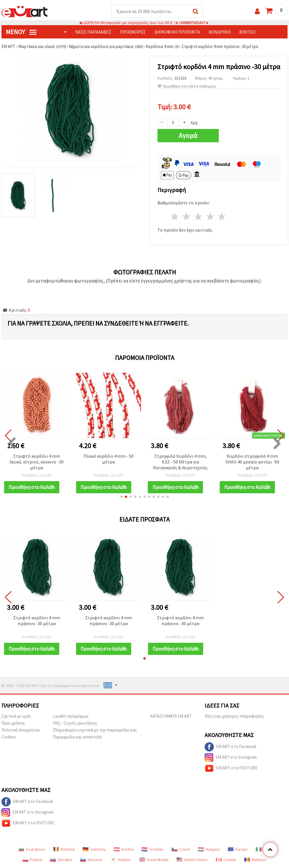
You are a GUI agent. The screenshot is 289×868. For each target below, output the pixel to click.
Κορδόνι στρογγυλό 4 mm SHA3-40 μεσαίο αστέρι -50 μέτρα (252, 462)
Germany (94, 849)
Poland (32, 860)
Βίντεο (247, 32)
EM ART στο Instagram (231, 758)
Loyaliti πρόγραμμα (71, 716)
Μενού (21, 32)
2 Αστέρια (187, 217)
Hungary (209, 849)
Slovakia (61, 860)
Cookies (9, 737)
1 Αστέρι (175, 217)
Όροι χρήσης (13, 723)
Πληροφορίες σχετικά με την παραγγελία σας (95, 730)
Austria (124, 849)
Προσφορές (133, 32)
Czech (181, 849)
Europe (238, 849)
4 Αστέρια (210, 217)
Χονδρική (220, 32)
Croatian (153, 849)
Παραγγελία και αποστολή (77, 737)
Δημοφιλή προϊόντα (177, 32)
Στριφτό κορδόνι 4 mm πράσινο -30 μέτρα (37, 621)
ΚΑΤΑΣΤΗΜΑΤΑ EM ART (171, 716)
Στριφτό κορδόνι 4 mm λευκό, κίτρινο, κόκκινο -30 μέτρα (37, 462)
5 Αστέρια (222, 217)
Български (32, 849)
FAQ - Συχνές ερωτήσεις (75, 723)
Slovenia (91, 860)
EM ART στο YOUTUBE (231, 769)
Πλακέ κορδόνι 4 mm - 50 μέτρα (109, 459)
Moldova (255, 860)
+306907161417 (192, 23)
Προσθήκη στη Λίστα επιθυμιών (187, 87)
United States (192, 860)
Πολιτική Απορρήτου (21, 730)
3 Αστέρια (198, 217)
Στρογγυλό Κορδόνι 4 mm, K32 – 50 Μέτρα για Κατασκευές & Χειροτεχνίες (180, 462)
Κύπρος (121, 860)
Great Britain (154, 860)
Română (64, 849)
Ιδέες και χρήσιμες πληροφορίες (234, 716)
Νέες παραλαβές (93, 32)
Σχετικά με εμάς (16, 716)
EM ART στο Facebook (230, 747)
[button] (121, 497)
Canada (226, 860)
